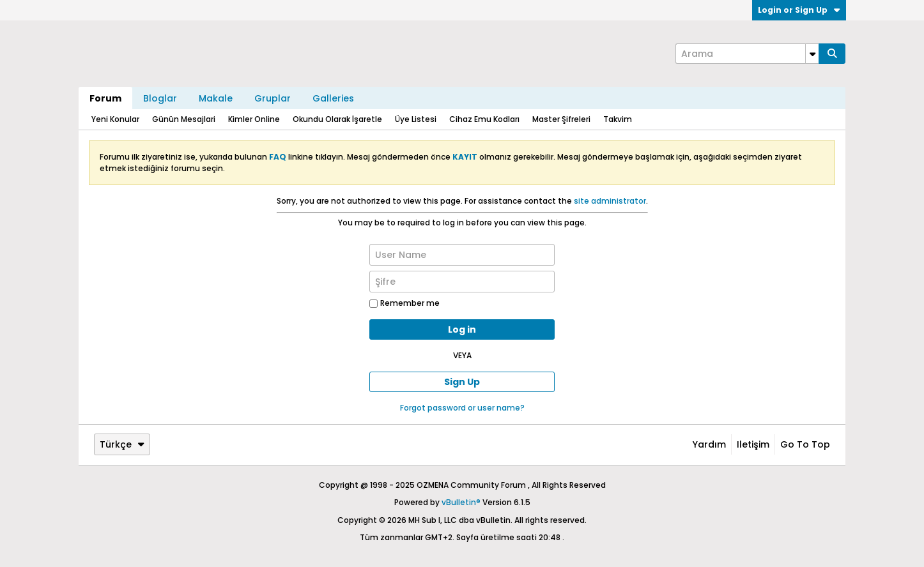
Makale (216, 98)
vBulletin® (461, 502)
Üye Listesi (416, 119)
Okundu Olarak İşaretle (337, 119)
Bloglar (160, 98)
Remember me (404, 303)
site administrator (610, 201)
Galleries (333, 98)
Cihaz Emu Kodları (484, 119)
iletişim (753, 444)
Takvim (618, 119)
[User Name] (462, 255)
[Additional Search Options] (812, 54)
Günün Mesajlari (184, 119)
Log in (462, 329)
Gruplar (273, 98)
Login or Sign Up (799, 10)
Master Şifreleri (561, 119)
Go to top (805, 444)
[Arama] (747, 54)
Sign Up (462, 382)
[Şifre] (462, 282)
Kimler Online (254, 119)
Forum (105, 98)
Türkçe (122, 444)
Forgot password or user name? (462, 408)
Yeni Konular (115, 119)
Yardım (709, 444)
